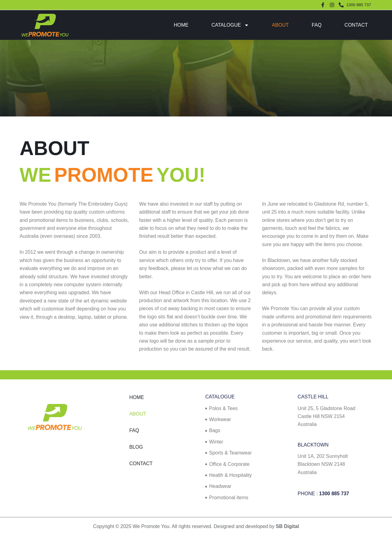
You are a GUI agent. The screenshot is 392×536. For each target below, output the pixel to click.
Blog (136, 447)
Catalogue (230, 25)
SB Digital (288, 526)
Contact (356, 25)
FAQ (317, 25)
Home (181, 25)
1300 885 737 (334, 494)
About (280, 25)
